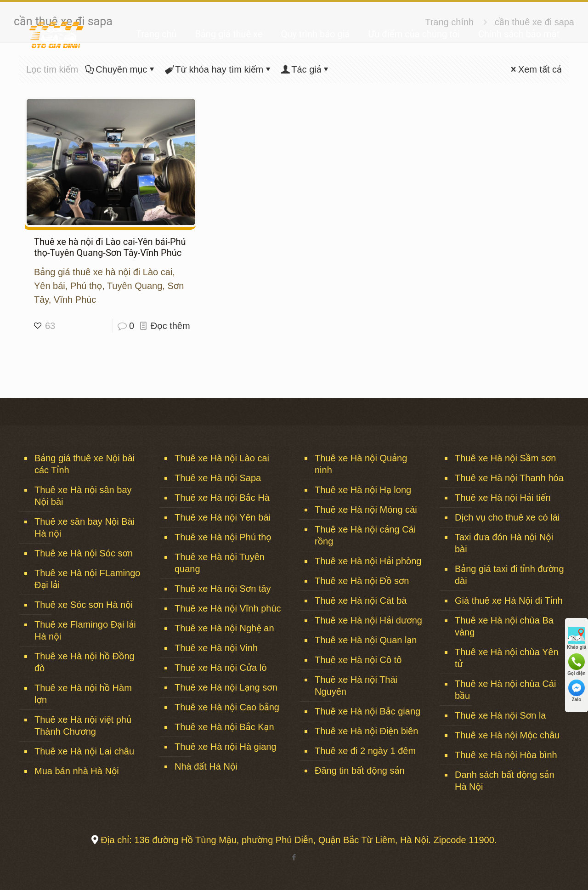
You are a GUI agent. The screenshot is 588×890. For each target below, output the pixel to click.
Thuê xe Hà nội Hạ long (363, 490)
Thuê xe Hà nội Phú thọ (223, 537)
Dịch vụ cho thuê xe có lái (507, 517)
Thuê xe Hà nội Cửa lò (221, 668)
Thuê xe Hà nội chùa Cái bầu (505, 690)
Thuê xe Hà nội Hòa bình (506, 755)
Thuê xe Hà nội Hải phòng (368, 561)
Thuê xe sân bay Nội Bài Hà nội (85, 527)
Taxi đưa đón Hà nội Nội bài (504, 543)
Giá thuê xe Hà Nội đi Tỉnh (509, 601)
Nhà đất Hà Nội (206, 766)
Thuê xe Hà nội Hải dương (368, 620)
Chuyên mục (121, 69)
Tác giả (305, 69)
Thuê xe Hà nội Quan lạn (366, 640)
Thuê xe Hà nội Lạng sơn (226, 687)
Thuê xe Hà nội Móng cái (366, 510)
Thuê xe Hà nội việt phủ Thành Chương (83, 726)
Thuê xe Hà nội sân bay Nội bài (83, 496)
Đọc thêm (170, 326)
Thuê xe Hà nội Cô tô (358, 660)
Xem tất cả (535, 69)
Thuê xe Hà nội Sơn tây (223, 589)
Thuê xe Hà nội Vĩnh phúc (228, 608)
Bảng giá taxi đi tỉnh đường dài (509, 575)
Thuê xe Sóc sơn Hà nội (84, 605)
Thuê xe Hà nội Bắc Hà (222, 498)
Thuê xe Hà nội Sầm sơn (505, 458)
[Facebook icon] (294, 857)
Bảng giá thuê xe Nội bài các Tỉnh (85, 464)
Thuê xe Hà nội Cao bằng (227, 707)
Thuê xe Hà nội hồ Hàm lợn (83, 694)
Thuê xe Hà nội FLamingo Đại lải (87, 579)
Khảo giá (577, 638)
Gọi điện (576, 665)
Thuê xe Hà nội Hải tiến (503, 498)
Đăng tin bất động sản (360, 771)
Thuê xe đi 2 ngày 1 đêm (365, 751)
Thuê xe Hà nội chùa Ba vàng (504, 626)
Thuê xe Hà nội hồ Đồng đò (85, 662)
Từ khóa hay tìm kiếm (218, 69)
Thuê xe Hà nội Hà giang (226, 747)
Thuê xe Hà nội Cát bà (361, 601)
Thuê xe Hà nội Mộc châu (507, 735)
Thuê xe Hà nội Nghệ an (224, 628)
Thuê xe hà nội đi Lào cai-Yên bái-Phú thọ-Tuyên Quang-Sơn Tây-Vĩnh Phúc (110, 247)
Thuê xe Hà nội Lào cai (222, 458)
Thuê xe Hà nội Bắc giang (367, 711)
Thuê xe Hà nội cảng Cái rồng (365, 535)
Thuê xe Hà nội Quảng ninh (361, 464)
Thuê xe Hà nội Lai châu (84, 751)
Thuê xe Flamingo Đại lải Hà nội (85, 630)
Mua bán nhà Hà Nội (77, 771)
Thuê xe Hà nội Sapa (218, 478)
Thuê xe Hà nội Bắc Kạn (224, 727)
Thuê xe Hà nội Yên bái (223, 517)
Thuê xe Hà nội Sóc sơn (84, 553)
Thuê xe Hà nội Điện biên (366, 731)
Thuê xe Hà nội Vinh (216, 648)
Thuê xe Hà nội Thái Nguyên (356, 686)
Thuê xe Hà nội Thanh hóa (509, 478)
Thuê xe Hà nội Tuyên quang (220, 563)
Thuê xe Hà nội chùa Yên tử (507, 658)
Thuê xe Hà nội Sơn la (500, 715)
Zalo (577, 691)
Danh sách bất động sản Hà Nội (505, 781)
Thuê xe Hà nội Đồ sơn (362, 581)
